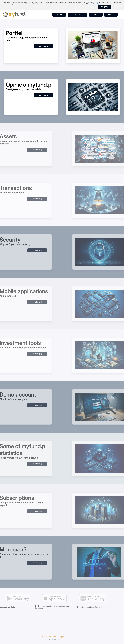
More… (111, 15)
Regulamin (42, 637)
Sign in (59, 15)
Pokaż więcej (43, 46)
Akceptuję (104, 7)
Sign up (77, 15)
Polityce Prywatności (98, 4)
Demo (96, 15)
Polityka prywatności (57, 637)
